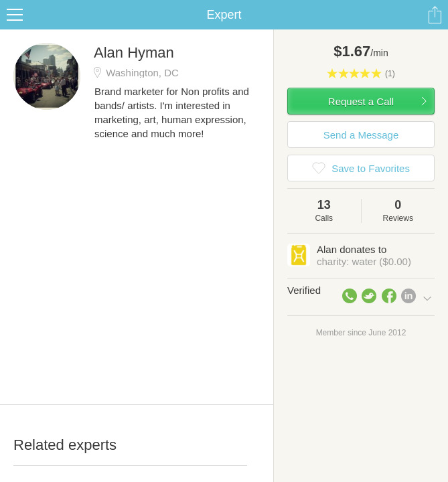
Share (435, 15)
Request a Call (361, 101)
